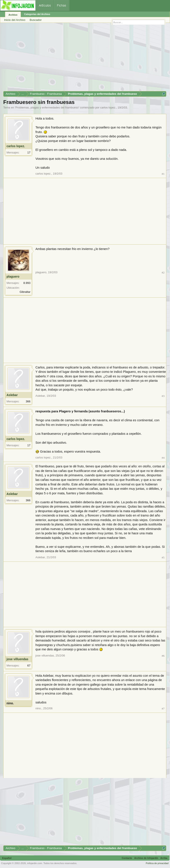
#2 (163, 272)
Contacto (127, 858)
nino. (10, 703)
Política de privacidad (157, 863)
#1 (163, 174)
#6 (163, 656)
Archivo (13, 15)
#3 (163, 396)
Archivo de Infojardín (146, 858)
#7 (163, 709)
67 (29, 666)
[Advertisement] (85, 58)
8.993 (27, 283)
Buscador (36, 20)
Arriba (164, 858)
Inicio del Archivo (15, 20)
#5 (163, 557)
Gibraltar (25, 292)
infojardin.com (35, 863)
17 (29, 152)
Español (7, 858)
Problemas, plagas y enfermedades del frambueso (47, 107)
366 (28, 401)
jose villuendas (17, 659)
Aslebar (12, 395)
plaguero (13, 277)
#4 (163, 458)
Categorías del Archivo (37, 14)
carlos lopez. (108, 107)
